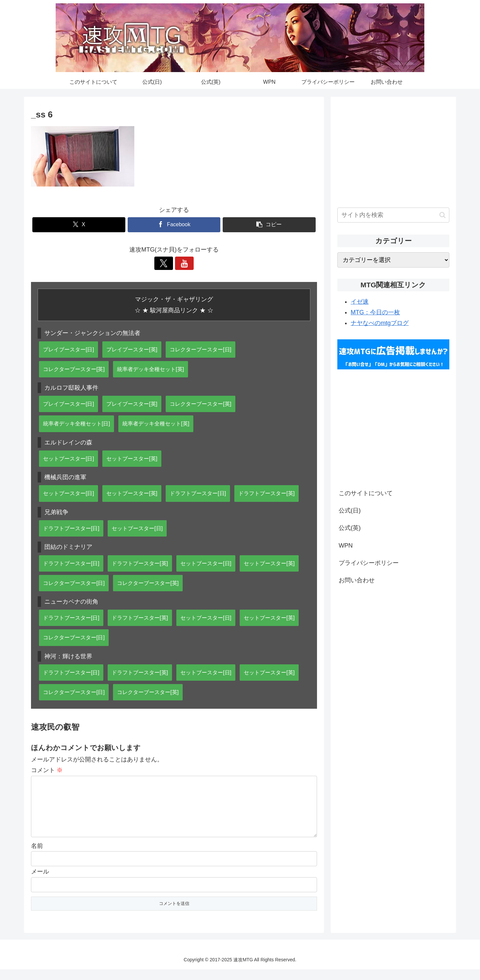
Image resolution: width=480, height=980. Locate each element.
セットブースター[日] (68, 458)
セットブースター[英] (132, 458)
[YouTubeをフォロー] (182, 263)
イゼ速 (360, 302)
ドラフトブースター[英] (266, 493)
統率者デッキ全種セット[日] (76, 423)
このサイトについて (366, 493)
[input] (393, 215)
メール (40, 882)
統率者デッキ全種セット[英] (150, 369)
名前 (37, 857)
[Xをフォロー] (166, 263)
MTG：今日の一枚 (375, 312)
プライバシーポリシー (369, 563)
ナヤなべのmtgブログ (380, 323)
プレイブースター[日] (68, 349)
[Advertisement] (393, 150)
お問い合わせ (357, 580)
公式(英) (350, 528)
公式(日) (350, 511)
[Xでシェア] (79, 225)
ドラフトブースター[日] (198, 493)
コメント (47, 770)
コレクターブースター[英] (74, 369)
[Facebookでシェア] (174, 225)
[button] (269, 225)
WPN (346, 546)
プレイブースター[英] (132, 349)
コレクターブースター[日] (200, 349)
